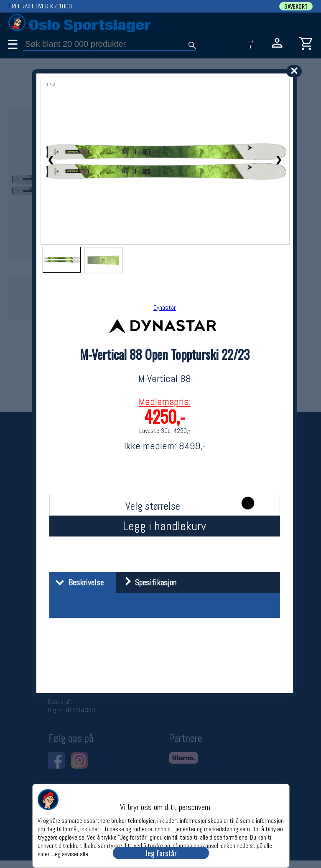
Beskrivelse (78, 582)
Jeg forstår (161, 853)
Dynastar (165, 307)
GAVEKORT (296, 6)
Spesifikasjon (147, 582)
